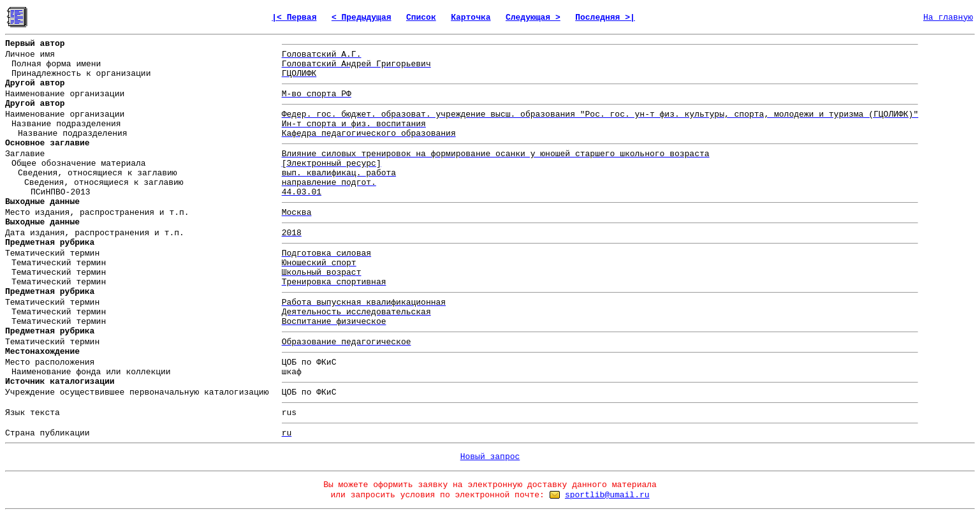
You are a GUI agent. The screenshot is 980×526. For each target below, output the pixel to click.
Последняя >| (605, 18)
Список (421, 18)
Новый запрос (490, 457)
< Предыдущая (362, 18)
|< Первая (294, 18)
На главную (948, 18)
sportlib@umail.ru (607, 495)
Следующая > (533, 18)
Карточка (471, 18)
